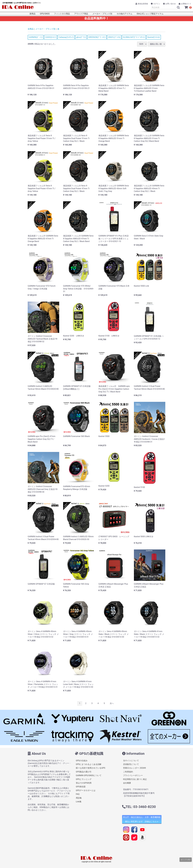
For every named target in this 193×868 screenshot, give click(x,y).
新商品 (32, 14)
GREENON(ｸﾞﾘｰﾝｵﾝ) (97, 37)
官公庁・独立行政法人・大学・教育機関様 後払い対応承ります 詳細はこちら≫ (142, 819)
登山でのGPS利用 (84, 783)
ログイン (156, 4)
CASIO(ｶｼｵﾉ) (51, 37)
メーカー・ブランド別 (102, 14)
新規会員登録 (142, 4)
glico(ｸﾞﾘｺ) (81, 37)
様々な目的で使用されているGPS (91, 768)
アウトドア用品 (81, 14)
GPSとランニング (84, 779)
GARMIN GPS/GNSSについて (89, 776)
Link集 (79, 802)
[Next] (112, 703)
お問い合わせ (169, 4)
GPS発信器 (81, 787)
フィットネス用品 (62, 14)
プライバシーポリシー (133, 776)
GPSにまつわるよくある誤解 (89, 764)
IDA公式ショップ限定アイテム (150, 14)
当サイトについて (131, 761)
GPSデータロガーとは (86, 790)
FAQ (78, 794)
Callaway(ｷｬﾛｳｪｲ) (66, 37)
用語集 (79, 798)
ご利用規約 (128, 772)
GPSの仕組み (82, 761)
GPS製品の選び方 (84, 772)
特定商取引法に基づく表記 (135, 779)
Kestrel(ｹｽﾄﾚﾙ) (154, 37)
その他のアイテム (124, 14)
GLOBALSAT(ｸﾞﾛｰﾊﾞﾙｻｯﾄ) (134, 37)
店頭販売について (131, 764)
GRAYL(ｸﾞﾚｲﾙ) (114, 37)
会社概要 (127, 783)
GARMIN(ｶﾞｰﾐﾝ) (36, 37)
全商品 (31, 29)
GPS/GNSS (45, 14)
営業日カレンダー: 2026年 (135, 768)
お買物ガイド (185, 4)
